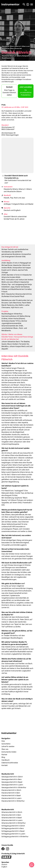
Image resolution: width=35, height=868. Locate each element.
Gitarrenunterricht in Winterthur (14, 823)
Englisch (4, 867)
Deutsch (4, 865)
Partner (4, 755)
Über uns (5, 749)
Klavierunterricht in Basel (11, 796)
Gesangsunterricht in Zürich (12, 777)
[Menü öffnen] (32, 4)
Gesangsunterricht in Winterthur (14, 788)
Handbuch (6, 760)
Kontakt (5, 765)
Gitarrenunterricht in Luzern (12, 820)
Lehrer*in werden (8, 747)
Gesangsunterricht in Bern (12, 779)
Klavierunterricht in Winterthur (13, 801)
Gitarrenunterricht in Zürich (12, 812)
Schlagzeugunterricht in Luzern (13, 834)
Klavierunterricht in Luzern (11, 798)
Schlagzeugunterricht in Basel (13, 831)
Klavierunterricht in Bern (11, 793)
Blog (3, 757)
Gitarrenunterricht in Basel (12, 818)
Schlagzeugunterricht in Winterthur (15, 837)
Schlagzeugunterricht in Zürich (13, 826)
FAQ (3, 741)
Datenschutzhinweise (10, 763)
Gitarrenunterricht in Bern (11, 815)
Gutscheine (6, 744)
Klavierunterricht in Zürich (11, 790)
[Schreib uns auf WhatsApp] (32, 865)
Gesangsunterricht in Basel (12, 782)
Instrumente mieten (9, 752)
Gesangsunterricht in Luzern (12, 785)
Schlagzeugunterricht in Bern (13, 829)
